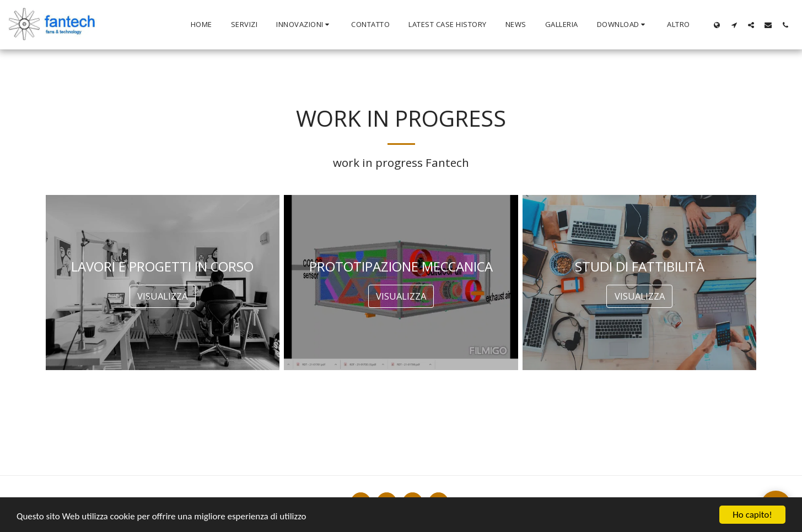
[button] (304, 25)
